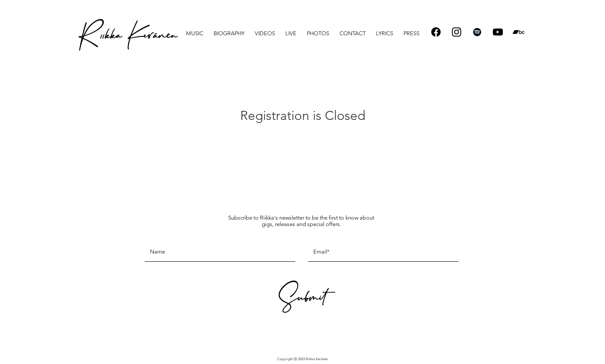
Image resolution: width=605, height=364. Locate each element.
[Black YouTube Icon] (498, 32)
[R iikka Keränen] (127, 38)
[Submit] (301, 300)
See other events (303, 147)
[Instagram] (457, 32)
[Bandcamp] (518, 32)
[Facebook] (436, 32)
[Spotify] (477, 32)
